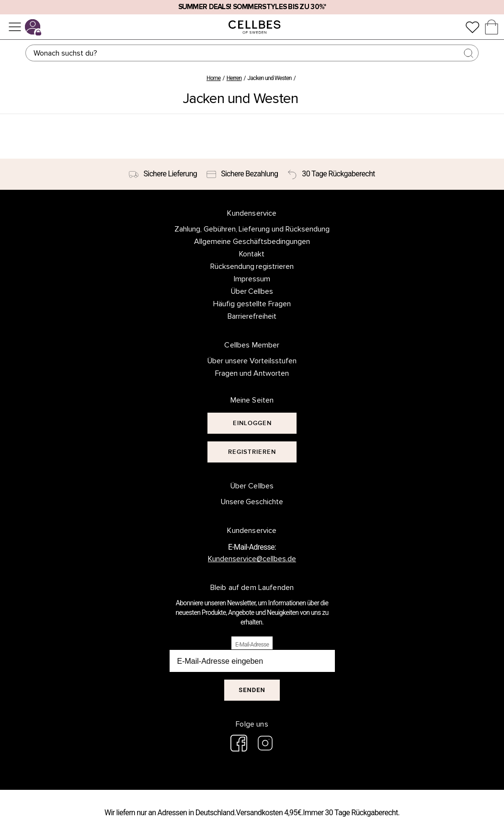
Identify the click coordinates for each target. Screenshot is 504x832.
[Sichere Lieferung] (163, 174)
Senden (252, 690)
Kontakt (252, 254)
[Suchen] (252, 53)
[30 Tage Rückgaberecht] (331, 174)
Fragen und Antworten (252, 373)
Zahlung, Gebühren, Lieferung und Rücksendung (252, 229)
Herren (234, 78)
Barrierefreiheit (252, 316)
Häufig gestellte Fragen (252, 304)
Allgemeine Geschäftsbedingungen (252, 242)
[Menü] (15, 27)
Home (214, 78)
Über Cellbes (252, 291)
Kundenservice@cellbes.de (252, 559)
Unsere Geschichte (252, 502)
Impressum (252, 279)
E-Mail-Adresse (252, 645)
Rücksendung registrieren (252, 266)
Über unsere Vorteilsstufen (252, 361)
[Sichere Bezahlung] (242, 174)
